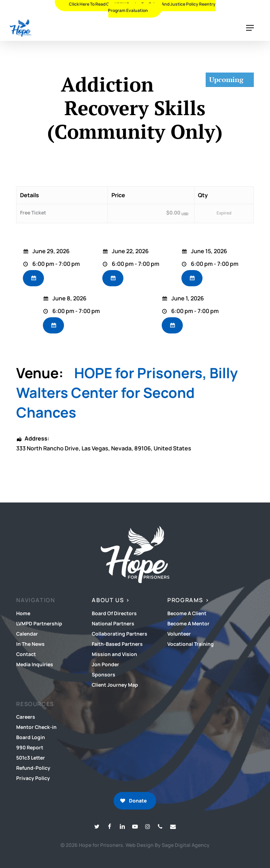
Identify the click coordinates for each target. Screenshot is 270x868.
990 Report (30, 747)
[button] (250, 28)
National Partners (113, 623)
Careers (26, 717)
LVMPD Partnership (39, 623)
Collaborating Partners (120, 634)
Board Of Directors (114, 613)
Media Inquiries (35, 664)
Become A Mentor (188, 623)
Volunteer (179, 634)
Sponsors (104, 675)
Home (23, 613)
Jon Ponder (105, 664)
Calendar (27, 634)
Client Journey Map (115, 685)
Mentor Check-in (36, 727)
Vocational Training (191, 644)
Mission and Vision (114, 654)
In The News (30, 644)
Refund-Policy (33, 768)
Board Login (31, 737)
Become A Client (187, 613)
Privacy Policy (33, 778)
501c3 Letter (31, 758)
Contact (26, 654)
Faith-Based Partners (117, 644)
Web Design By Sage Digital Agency (168, 845)
